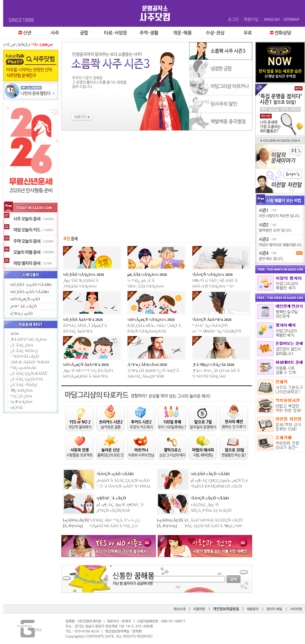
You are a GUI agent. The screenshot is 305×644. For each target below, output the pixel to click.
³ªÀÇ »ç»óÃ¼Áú (23, 368)
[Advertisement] (157, 178)
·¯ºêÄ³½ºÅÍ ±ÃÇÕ (25, 356)
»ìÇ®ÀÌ (17, 407)
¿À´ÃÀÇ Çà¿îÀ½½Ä (27, 379)
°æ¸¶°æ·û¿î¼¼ (22, 402)
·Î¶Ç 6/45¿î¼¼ (22, 390)
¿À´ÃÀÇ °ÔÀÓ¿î (24, 385)
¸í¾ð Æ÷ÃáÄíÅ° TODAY (30, 362)
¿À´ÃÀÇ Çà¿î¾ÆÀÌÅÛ (29, 373)
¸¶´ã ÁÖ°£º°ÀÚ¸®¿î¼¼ (29, 339)
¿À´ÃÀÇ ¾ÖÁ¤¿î (24, 351)
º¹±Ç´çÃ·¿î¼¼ (21, 396)
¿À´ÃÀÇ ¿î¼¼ (22, 345)
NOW (15, 334)
